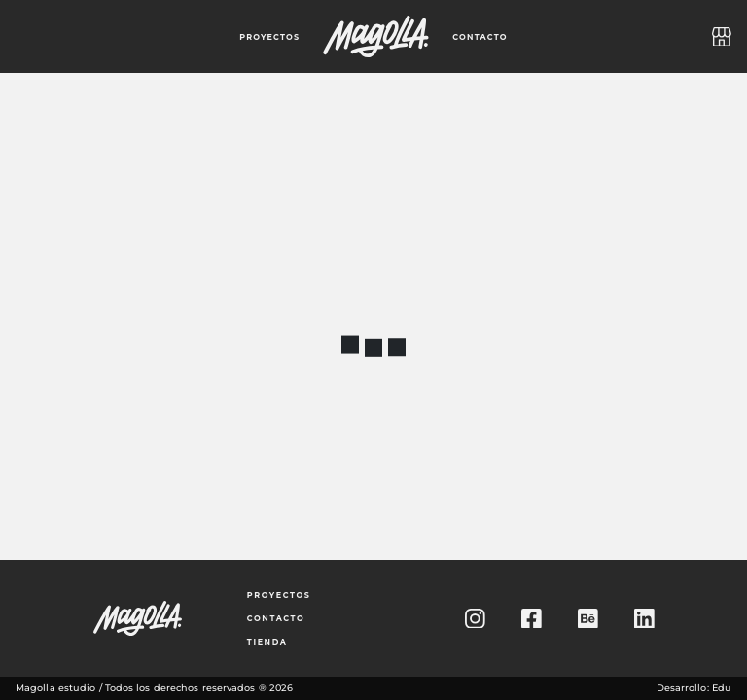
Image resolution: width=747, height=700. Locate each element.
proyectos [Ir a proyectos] (269, 37)
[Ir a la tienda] (722, 37)
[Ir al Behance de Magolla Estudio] (588, 619)
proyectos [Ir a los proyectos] (279, 595)
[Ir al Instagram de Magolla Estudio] (475, 619)
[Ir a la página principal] (376, 36)
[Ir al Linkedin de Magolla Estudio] (644, 619)
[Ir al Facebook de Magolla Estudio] (532, 619)
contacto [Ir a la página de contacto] (480, 37)
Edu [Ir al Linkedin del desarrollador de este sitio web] (722, 688)
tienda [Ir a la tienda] (267, 642)
